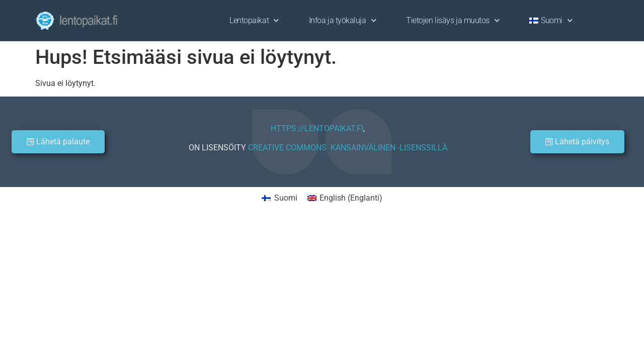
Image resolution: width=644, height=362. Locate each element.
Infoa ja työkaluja (342, 20)
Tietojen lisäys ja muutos (453, 20)
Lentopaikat (254, 20)
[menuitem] (551, 21)
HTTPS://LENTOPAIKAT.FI (317, 128)
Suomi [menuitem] (286, 198)
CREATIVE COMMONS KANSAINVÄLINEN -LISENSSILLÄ (348, 148)
